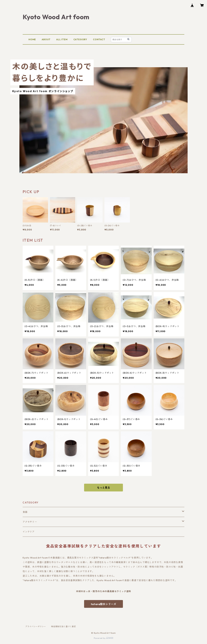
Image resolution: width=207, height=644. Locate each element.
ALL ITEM (62, 39)
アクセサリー (30, 522)
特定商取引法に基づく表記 (64, 626)
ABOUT (46, 39)
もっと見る (103, 488)
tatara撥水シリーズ (104, 604)
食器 (25, 512)
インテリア (29, 532)
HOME (32, 39)
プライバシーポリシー (36, 626)
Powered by (104, 638)
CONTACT (99, 39)
